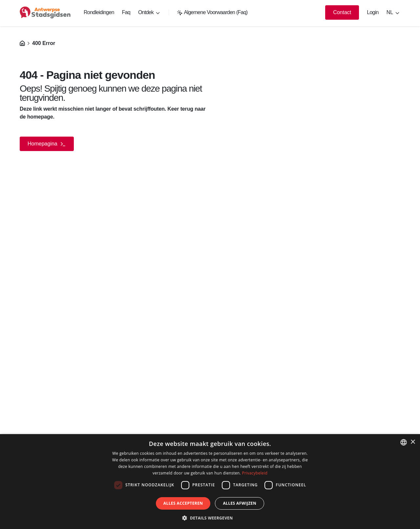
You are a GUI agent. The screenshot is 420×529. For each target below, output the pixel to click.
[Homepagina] (22, 43)
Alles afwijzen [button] (240, 503)
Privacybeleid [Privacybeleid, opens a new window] (255, 473)
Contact (342, 12)
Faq (126, 12)
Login (373, 12)
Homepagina (47, 144)
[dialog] (210, 482)
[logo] (45, 12)
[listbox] (404, 442)
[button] (210, 518)
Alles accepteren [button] (183, 503)
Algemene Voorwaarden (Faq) (212, 12)
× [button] (413, 442)
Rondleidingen (99, 12)
